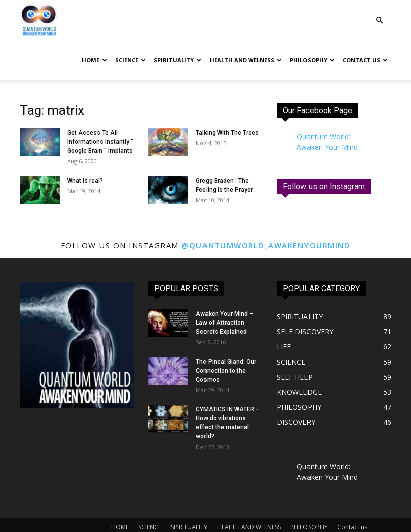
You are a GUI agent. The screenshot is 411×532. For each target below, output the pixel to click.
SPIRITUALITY (178, 60)
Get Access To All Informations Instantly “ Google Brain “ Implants (100, 142)
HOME (94, 60)
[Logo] (38, 20)
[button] (379, 20)
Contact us (365, 60)
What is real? (85, 181)
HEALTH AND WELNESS (246, 60)
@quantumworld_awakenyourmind (266, 245)
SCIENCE (130, 60)
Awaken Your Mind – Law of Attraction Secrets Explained (225, 323)
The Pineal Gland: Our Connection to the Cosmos (226, 371)
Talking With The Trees (227, 133)
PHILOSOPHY (312, 60)
